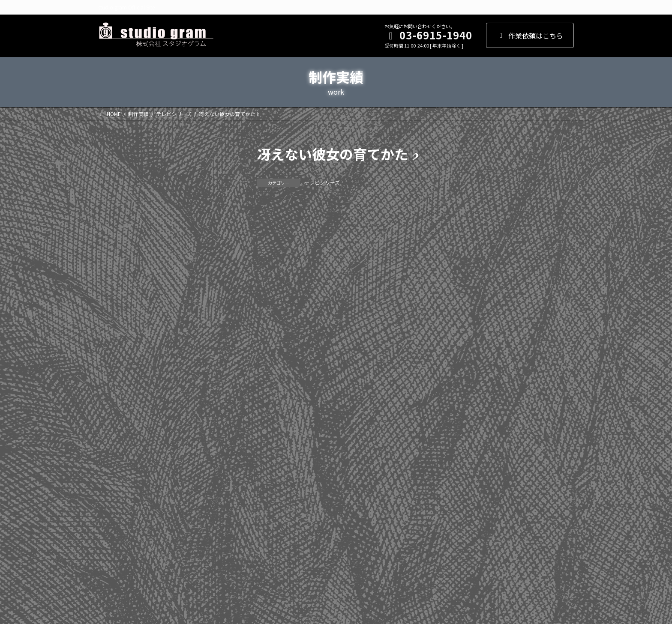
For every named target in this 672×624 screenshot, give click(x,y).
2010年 (114, 446)
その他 (113, 544)
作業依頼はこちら (530, 36)
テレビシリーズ (322, 182)
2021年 (114, 255)
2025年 (114, 185)
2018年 (114, 307)
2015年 (114, 359)
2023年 (114, 220)
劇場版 (113, 510)
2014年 (114, 376)
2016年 (114, 342)
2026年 (114, 168)
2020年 (114, 272)
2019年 (114, 290)
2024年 (114, 203)
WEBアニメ (120, 527)
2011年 (114, 429)
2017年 (114, 324)
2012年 (114, 411)
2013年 (114, 394)
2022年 (114, 237)
